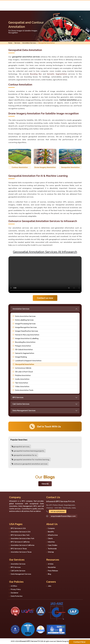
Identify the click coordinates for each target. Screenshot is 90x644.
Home (10, 43)
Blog (49, 574)
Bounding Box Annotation (25, 342)
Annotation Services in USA (21, 532)
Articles (51, 564)
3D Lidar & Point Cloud (24, 372)
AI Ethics (14, 586)
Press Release (53, 571)
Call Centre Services (21, 404)
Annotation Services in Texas (21, 552)
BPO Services (18, 397)
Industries (51, 542)
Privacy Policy (16, 589)
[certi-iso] (41, 611)
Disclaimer (14, 593)
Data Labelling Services (24, 320)
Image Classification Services (27, 331)
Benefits (51, 532)
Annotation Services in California (22, 545)
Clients (50, 538)
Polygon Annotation (23, 346)
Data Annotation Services (25, 316)
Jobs (49, 586)
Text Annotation (22, 383)
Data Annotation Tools (24, 390)
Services (17, 43)
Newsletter (52, 567)
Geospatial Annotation (46, 43)
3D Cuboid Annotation (24, 349)
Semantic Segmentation (57, 74)
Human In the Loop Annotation (27, 335)
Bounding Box (36, 74)
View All (45, 484)
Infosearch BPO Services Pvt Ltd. (31, 641)
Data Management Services (24, 411)
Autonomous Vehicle (23, 368)
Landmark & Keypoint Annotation (28, 361)
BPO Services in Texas (19, 549)
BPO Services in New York (20, 535)
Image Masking (21, 357)
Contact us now (45, 298)
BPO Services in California (20, 542)
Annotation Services (29, 43)
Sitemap (51, 552)
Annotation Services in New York (22, 538)
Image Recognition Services (26, 327)
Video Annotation (22, 386)
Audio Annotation (22, 379)
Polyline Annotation (23, 375)
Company (51, 528)
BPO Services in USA (18, 528)
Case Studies (52, 545)
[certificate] (15, 611)
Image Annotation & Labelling (27, 338)
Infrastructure (53, 535)
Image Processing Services (25, 324)
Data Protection (17, 596)
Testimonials (52, 549)
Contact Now (79, 642)
